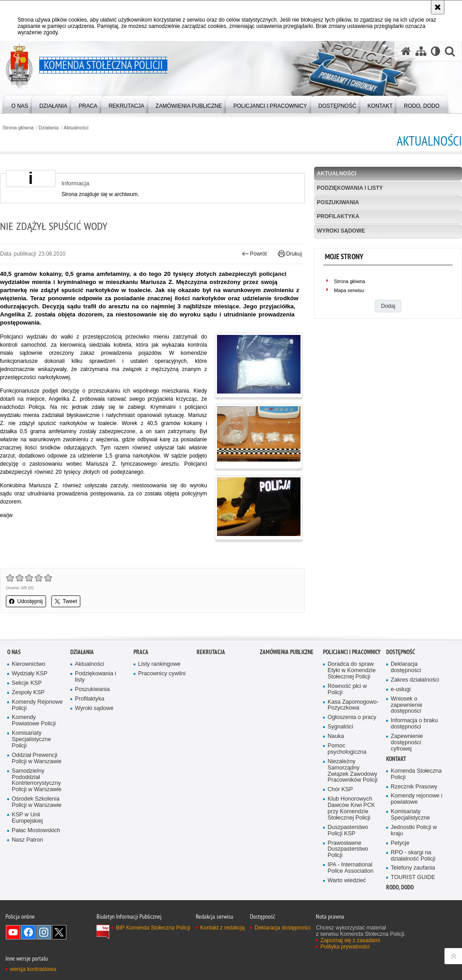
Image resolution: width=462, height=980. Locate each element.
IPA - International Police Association (351, 868)
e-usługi (401, 689)
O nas (14, 652)
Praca (141, 652)
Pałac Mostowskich (36, 831)
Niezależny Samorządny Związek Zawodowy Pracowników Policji (353, 771)
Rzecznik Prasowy (414, 787)
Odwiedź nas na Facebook (28, 932)
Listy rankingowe (159, 664)
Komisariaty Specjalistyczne (410, 815)
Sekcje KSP (27, 683)
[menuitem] (20, 104)
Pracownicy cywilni (162, 674)
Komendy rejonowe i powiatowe (416, 799)
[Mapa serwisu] (421, 51)
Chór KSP (340, 790)
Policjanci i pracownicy (352, 652)
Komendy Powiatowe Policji (34, 721)
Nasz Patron (27, 840)
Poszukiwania (338, 202)
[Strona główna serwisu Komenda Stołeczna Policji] (406, 51)
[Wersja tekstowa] (436, 51)
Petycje (400, 843)
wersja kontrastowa (33, 969)
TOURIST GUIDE (413, 877)
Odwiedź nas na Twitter (59, 932)
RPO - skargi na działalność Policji (413, 856)
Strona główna (18, 128)
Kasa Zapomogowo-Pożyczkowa (353, 705)
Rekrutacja (211, 652)
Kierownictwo (28, 664)
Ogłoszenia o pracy (352, 717)
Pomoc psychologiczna (347, 749)
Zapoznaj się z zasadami (350, 940)
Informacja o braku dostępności (414, 724)
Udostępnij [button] (26, 601)
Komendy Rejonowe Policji (37, 705)
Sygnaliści (340, 727)
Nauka (336, 736)
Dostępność (401, 652)
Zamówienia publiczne (287, 652)
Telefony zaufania (413, 868)
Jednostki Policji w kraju (414, 831)
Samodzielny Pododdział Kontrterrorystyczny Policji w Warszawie (37, 781)
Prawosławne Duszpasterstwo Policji (348, 849)
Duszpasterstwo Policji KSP (348, 831)
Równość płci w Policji (347, 689)
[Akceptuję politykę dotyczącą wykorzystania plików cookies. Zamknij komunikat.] (438, 7)
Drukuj (290, 254)
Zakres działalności (415, 680)
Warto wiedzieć (347, 881)
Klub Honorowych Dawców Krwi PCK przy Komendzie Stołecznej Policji (351, 808)
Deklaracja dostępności (406, 667)
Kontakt (396, 759)
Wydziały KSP (30, 674)
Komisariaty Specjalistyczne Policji (31, 740)
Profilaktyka (338, 216)
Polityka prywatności (345, 947)
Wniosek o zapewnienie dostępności (407, 705)
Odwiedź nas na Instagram (44, 932)
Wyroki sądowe (341, 231)
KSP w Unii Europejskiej (27, 818)
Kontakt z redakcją (223, 928)
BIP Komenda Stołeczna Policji (153, 928)
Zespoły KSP (28, 693)
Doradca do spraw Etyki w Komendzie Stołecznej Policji (352, 671)
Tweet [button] (66, 601)
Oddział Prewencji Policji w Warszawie (37, 758)
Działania (49, 128)
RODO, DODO (400, 887)
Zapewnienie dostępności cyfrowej (407, 743)
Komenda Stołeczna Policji (416, 774)
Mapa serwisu (349, 290)
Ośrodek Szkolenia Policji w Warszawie (37, 802)
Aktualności (76, 128)
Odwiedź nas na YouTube (13, 932)
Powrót (254, 254)
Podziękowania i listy (350, 188)
